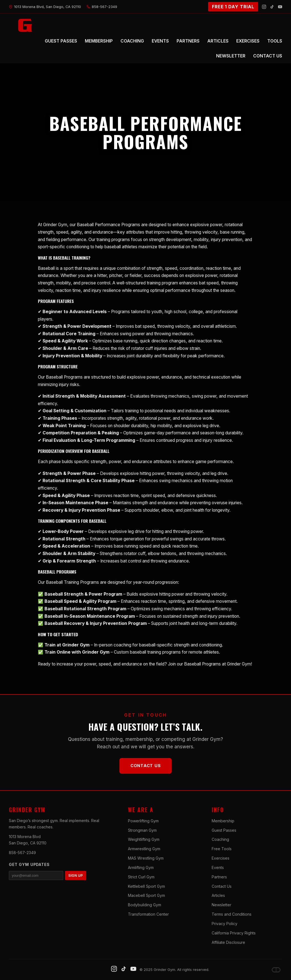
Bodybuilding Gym (145, 905)
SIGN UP (76, 876)
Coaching (220, 839)
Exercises (221, 858)
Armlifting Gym (141, 867)
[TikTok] (272, 7)
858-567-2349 (22, 853)
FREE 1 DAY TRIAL (233, 7)
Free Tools (222, 849)
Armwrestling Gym (144, 849)
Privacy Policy (225, 924)
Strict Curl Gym (141, 877)
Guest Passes (224, 830)
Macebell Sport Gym (146, 895)
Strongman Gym (142, 830)
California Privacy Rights (234, 933)
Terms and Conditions (232, 914)
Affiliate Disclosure (228, 942)
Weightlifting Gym (144, 839)
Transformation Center (148, 914)
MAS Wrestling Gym (146, 858)
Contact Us (146, 766)
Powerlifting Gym (143, 821)
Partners (219, 877)
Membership (223, 821)
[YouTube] (280, 7)
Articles (218, 895)
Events (218, 867)
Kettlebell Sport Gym (146, 886)
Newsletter (221, 905)
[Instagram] (264, 7)
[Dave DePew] (276, 970)
